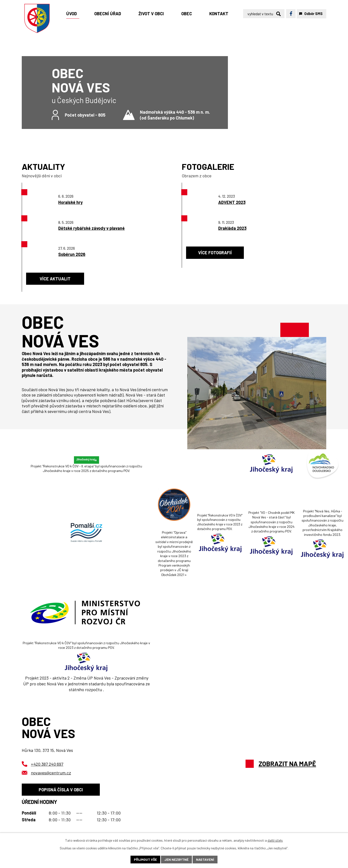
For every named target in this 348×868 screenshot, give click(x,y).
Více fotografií (215, 253)
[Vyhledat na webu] (264, 14)
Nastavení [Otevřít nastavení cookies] (205, 859)
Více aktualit (55, 279)
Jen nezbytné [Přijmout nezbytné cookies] (176, 859)
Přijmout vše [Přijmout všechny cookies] (145, 859)
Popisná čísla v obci (61, 790)
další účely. (275, 840)
